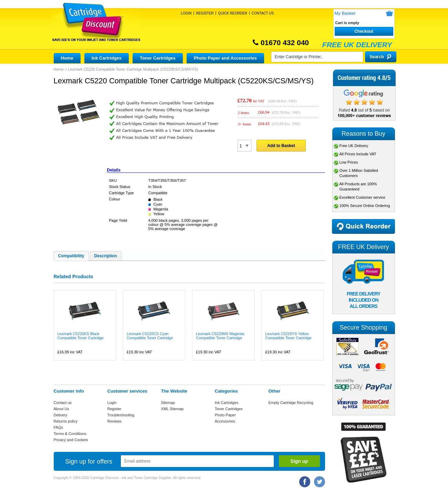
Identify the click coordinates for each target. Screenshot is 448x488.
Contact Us (263, 13)
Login (186, 13)
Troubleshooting (121, 415)
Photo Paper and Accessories (225, 58)
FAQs (59, 427)
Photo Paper (225, 415)
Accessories (225, 421)
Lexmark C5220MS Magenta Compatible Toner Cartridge (220, 336)
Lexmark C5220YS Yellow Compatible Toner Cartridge (288, 336)
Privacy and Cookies (71, 440)
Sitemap (168, 403)
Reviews (115, 421)
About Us (61, 409)
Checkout (364, 31)
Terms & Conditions (70, 434)
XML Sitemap (173, 409)
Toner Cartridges (158, 58)
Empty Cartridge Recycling (291, 403)
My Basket (345, 13)
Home (67, 58)
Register (205, 13)
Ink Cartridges (107, 58)
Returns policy (66, 421)
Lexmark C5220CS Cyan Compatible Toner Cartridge (150, 336)
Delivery (61, 415)
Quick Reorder (232, 13)
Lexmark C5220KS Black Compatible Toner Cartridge (81, 336)
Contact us (63, 403)
